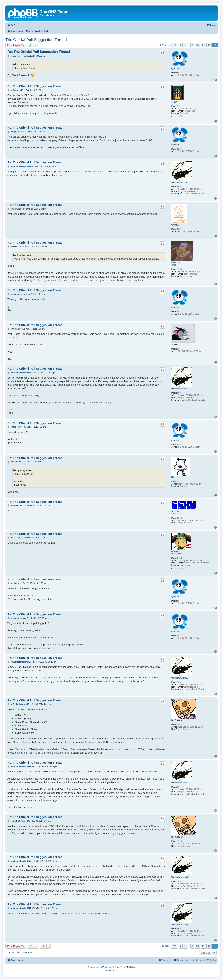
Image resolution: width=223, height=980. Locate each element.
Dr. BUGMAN (177, 720)
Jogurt (174, 102)
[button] (174, 45)
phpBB (101, 967)
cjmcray (175, 69)
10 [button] (197, 45)
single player (18, 273)
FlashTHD (176, 263)
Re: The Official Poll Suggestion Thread (39, 52)
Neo (173, 477)
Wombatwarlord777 (180, 182)
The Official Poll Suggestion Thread (36, 40)
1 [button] (185, 45)
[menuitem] (11, 25)
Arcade (175, 345)
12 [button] (209, 45)
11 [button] (203, 45)
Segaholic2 (177, 511)
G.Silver (175, 551)
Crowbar (175, 225)
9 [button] (192, 45)
